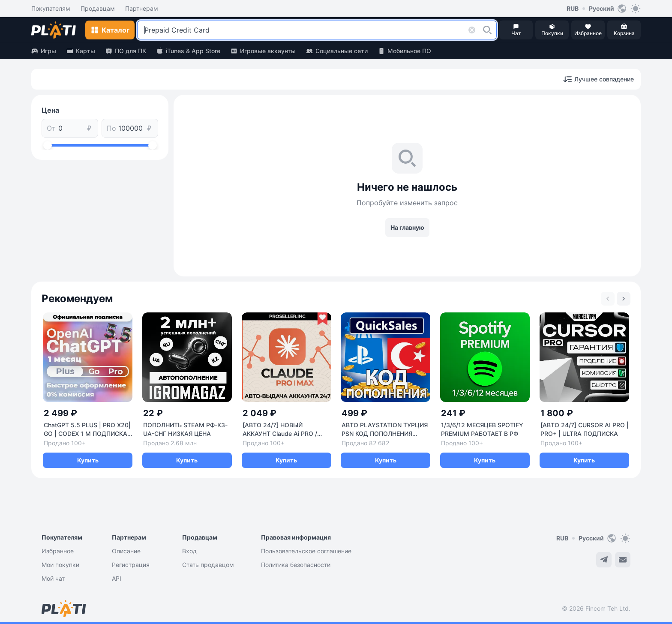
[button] (487, 30)
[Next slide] (624, 299)
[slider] (48, 145)
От (51, 128)
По (111, 128)
